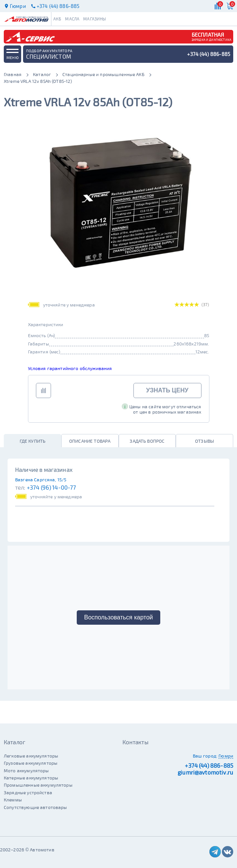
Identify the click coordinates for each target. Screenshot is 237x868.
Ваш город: (205, 756)
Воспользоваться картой (119, 617)
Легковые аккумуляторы (31, 756)
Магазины (94, 19)
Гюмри (226, 756)
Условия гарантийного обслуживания (70, 368)
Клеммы (13, 800)
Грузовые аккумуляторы (31, 763)
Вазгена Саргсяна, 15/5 (41, 479)
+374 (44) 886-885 (209, 765)
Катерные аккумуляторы (31, 778)
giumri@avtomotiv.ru (205, 772)
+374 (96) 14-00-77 (52, 487)
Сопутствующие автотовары (36, 807)
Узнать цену (167, 390)
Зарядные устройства (28, 792)
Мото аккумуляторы (26, 770)
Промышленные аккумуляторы (38, 785)
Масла (72, 19)
